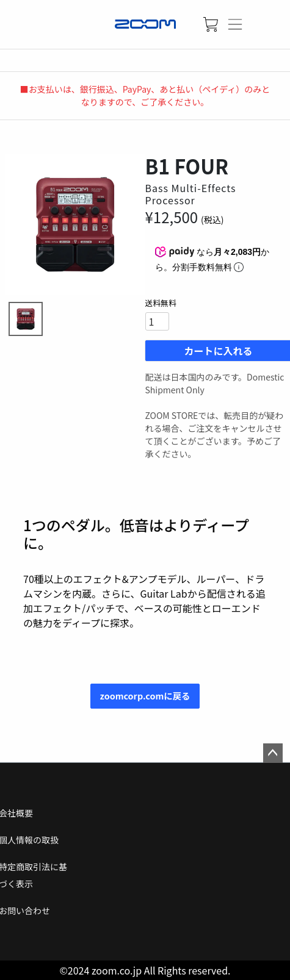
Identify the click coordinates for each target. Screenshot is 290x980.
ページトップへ (273, 753)
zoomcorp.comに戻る (145, 696)
